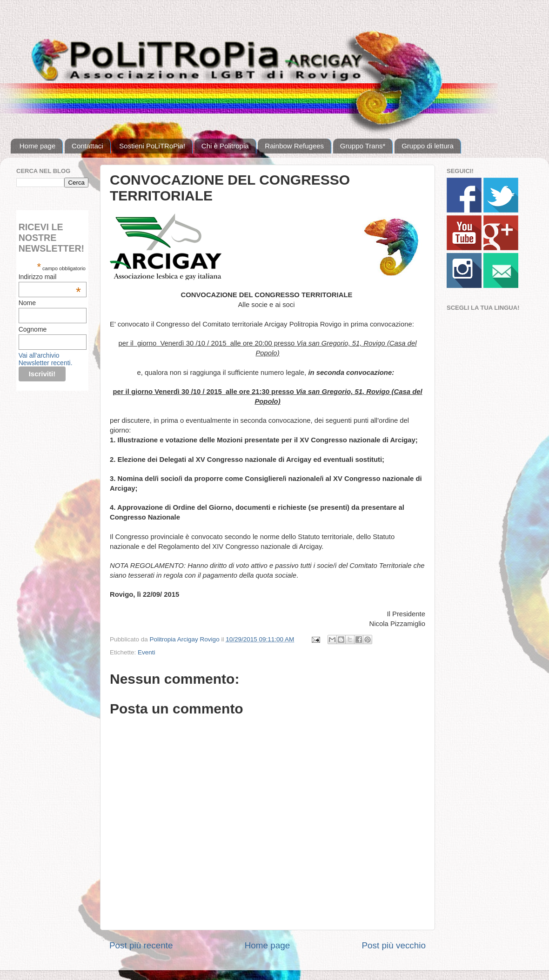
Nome (27, 303)
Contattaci (87, 146)
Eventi (147, 652)
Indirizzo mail (50, 277)
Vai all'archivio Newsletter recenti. (46, 359)
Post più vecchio (394, 945)
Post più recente (141, 945)
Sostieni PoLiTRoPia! (152, 146)
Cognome (33, 329)
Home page (38, 146)
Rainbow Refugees (294, 146)
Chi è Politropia (225, 146)
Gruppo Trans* (363, 146)
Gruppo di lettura (428, 146)
